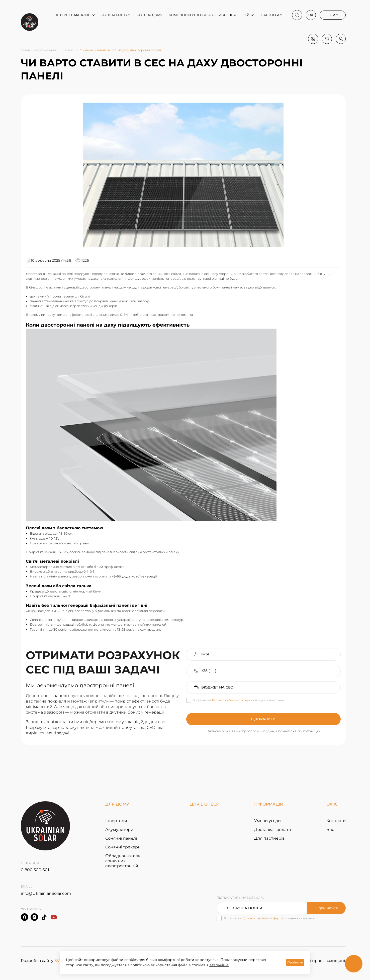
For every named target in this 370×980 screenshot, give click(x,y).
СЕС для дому (150, 15)
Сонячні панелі (121, 838)
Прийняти (295, 962)
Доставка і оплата (272, 829)
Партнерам (272, 15)
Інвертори (116, 821)
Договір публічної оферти (232, 700)
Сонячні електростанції (39, 50)
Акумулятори (119, 829)
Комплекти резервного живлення (202, 15)
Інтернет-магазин (73, 15)
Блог (69, 50)
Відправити (263, 719)
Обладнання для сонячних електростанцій (123, 861)
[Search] (297, 15)
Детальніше (218, 965)
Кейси (248, 15)
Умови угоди (267, 821)
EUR (331, 15)
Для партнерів (269, 838)
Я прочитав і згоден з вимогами (239, 700)
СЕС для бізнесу (115, 15)
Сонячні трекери (123, 847)
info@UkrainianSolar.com (46, 893)
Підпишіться (326, 908)
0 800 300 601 (35, 870)
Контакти (336, 821)
